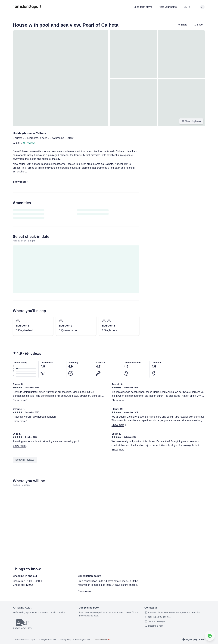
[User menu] (200, 7)
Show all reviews (25, 460)
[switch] (195, 25)
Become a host (156, 626)
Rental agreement (83, 640)
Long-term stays (143, 7)
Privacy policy (66, 640)
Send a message (157, 621)
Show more (20, 400)
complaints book (90, 616)
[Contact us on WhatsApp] (210, 636)
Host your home (168, 7)
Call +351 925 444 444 (159, 617)
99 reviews (29, 143)
